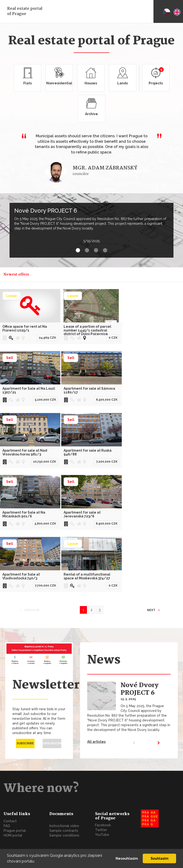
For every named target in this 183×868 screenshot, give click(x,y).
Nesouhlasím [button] (127, 858)
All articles (96, 742)
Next (152, 610)
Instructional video (64, 826)
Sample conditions (64, 835)
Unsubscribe (52, 743)
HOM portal (13, 835)
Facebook (103, 825)
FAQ (7, 826)
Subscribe (25, 743)
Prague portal (15, 831)
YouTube (102, 835)
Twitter (101, 830)
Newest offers (16, 275)
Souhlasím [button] (160, 858)
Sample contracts (64, 831)
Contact (10, 821)
